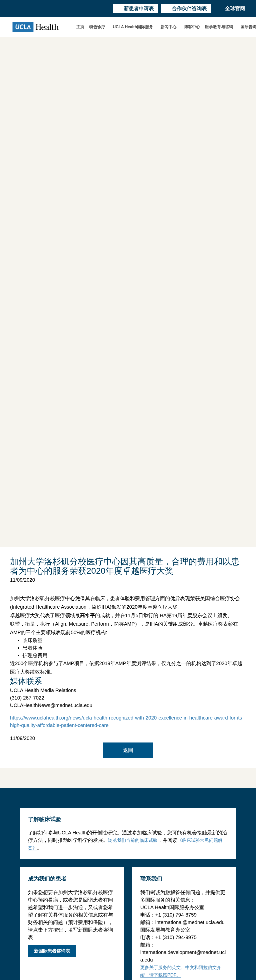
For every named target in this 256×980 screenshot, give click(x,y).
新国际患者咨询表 (52, 951)
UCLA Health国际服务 (133, 27)
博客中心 (192, 27)
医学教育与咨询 (219, 27)
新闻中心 (168, 27)
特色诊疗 (97, 27)
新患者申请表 (135, 8)
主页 (80, 27)
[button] (98, 27)
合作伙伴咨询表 (186, 8)
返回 (128, 750)
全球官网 (231, 8)
